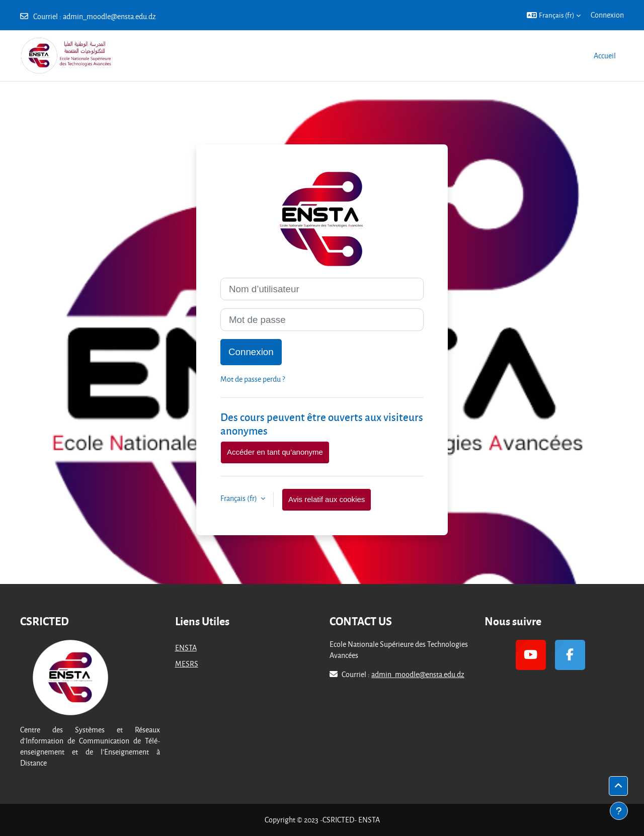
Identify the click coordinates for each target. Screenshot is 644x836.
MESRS (187, 664)
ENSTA (186, 648)
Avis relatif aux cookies (327, 499)
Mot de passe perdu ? (253, 379)
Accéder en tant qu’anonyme (275, 452)
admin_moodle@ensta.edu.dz (109, 16)
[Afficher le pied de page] (619, 811)
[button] (554, 15)
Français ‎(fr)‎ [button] (239, 498)
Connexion (607, 15)
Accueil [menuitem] (605, 56)
